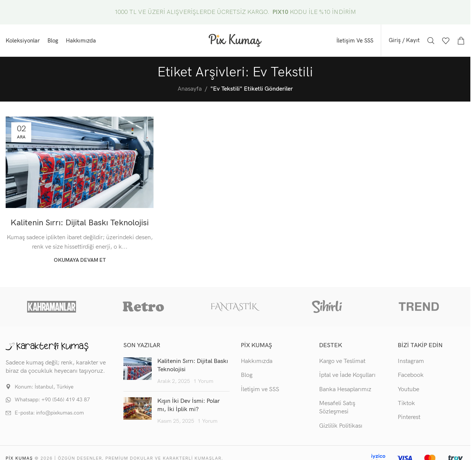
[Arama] (431, 41)
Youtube (408, 389)
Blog (247, 375)
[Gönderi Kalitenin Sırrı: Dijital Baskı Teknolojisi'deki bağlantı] (80, 162)
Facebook (411, 375)
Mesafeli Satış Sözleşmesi (337, 408)
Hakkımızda (257, 361)
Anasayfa (190, 89)
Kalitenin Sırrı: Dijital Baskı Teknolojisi (80, 223)
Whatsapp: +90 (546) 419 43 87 (52, 400)
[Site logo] (235, 40)
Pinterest (409, 417)
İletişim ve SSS (260, 389)
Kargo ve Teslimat (342, 361)
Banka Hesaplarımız (345, 389)
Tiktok (406, 403)
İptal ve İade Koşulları (347, 375)
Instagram (411, 361)
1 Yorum (203, 381)
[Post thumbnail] (138, 371)
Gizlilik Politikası (341, 426)
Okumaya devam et (80, 260)
